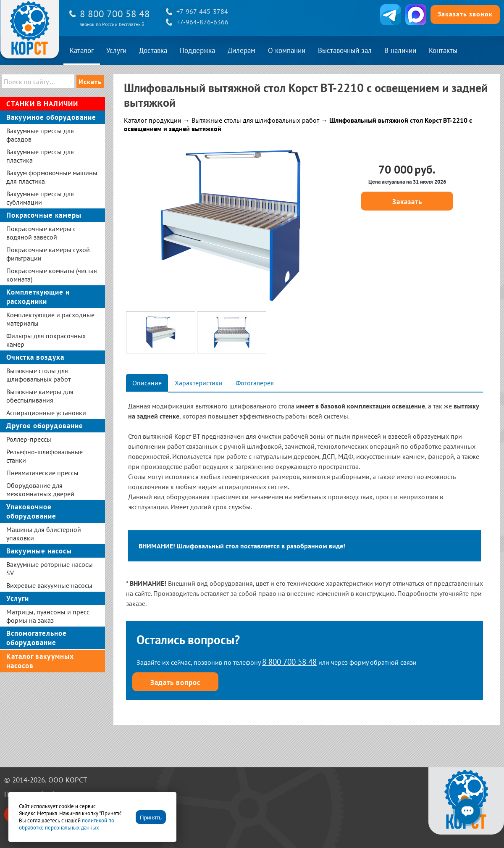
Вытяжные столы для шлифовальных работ (255, 120)
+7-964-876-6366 (202, 22)
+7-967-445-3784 (202, 11)
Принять (151, 818)
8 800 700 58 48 (115, 14)
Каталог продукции (153, 120)
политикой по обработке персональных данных (67, 824)
